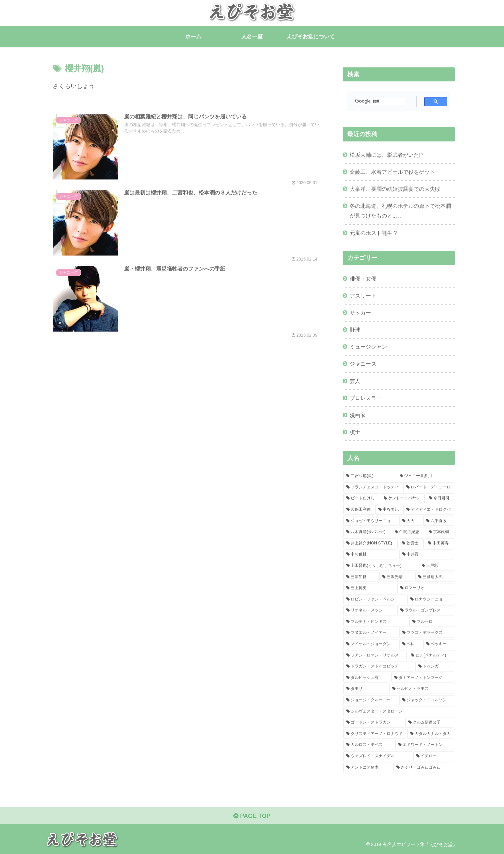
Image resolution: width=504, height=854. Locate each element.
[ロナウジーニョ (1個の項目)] (431, 599)
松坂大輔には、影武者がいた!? (387, 155)
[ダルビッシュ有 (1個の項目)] (367, 678)
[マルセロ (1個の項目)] (432, 622)
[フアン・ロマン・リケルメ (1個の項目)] (375, 656)
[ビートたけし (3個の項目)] (361, 498)
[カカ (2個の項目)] (411, 521)
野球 (355, 330)
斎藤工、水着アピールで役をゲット (392, 172)
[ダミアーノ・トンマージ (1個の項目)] (423, 678)
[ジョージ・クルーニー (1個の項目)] (371, 700)
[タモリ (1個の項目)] (366, 689)
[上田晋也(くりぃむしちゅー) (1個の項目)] (380, 566)
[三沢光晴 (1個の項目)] (397, 577)
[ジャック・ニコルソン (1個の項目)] (427, 700)
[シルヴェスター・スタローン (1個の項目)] (399, 712)
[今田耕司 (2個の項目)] (440, 498)
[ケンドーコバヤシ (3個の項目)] (403, 498)
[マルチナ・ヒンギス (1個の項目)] (376, 622)
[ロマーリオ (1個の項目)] (426, 588)
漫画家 (358, 415)
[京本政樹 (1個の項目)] (440, 532)
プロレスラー (366, 398)
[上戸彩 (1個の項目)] (436, 566)
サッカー (360, 313)
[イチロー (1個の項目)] (434, 756)
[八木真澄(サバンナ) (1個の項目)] (367, 532)
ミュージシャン (368, 347)
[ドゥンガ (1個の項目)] (435, 667)
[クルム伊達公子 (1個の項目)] (430, 723)
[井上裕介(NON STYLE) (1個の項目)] (370, 543)
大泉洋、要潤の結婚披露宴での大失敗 (395, 189)
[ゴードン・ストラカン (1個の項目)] (374, 723)
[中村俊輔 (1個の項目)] (371, 554)
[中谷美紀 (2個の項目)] (389, 510)
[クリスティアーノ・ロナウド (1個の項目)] (375, 734)
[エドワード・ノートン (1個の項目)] (425, 745)
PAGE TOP (252, 816)
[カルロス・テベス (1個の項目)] (369, 745)
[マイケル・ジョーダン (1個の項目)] (371, 644)
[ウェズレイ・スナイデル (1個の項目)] (378, 756)
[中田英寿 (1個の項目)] (439, 543)
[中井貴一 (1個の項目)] (427, 554)
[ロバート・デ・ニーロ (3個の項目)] (429, 487)
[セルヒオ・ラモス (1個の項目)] (422, 689)
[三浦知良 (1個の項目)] (361, 577)
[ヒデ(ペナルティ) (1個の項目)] (431, 656)
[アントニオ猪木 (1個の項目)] (368, 768)
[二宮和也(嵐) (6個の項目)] (369, 476)
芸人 (355, 381)
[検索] (380, 101)
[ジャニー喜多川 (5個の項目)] (425, 476)
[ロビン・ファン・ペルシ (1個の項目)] (375, 599)
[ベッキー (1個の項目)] (439, 644)
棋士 (355, 432)
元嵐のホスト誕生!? (373, 233)
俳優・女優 (363, 279)
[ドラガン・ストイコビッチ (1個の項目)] (379, 667)
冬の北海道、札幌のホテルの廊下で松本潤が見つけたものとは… (400, 211)
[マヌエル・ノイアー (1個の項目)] (371, 633)
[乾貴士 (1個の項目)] (411, 543)
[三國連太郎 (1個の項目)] (435, 577)
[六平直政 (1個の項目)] (439, 521)
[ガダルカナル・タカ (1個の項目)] (431, 734)
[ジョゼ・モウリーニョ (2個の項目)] (371, 521)
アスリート (363, 296)
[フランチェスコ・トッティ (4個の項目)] (373, 487)
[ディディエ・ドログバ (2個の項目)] (429, 510)
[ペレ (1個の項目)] (411, 644)
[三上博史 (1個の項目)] (370, 588)
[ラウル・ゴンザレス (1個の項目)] (426, 610)
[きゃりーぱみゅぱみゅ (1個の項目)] (424, 768)
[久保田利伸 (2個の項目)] (359, 510)
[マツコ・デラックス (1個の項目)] (427, 633)
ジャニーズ (363, 364)
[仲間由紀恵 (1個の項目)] (408, 532)
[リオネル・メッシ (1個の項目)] (370, 610)
